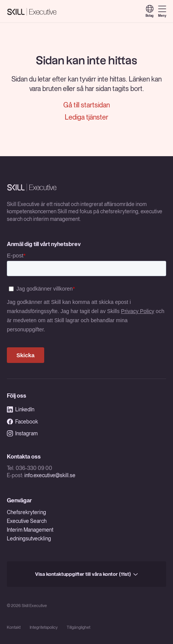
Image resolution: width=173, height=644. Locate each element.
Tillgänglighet (78, 627)
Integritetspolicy (44, 627)
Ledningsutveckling (29, 539)
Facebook (22, 422)
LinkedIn (21, 409)
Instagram (22, 433)
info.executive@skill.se (50, 475)
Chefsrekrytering (26, 512)
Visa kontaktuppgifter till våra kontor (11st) (86, 574)
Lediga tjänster (86, 117)
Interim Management (30, 530)
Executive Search (27, 521)
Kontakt (14, 627)
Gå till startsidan (86, 105)
